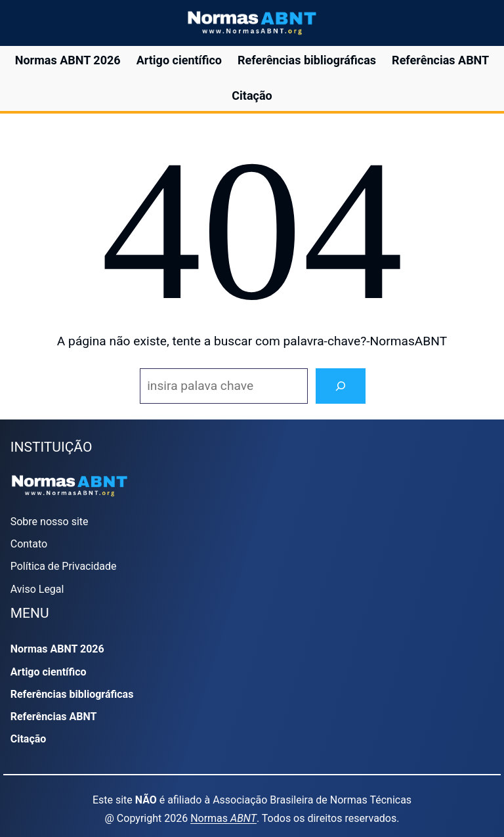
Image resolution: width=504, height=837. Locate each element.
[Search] (341, 386)
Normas (223, 818)
